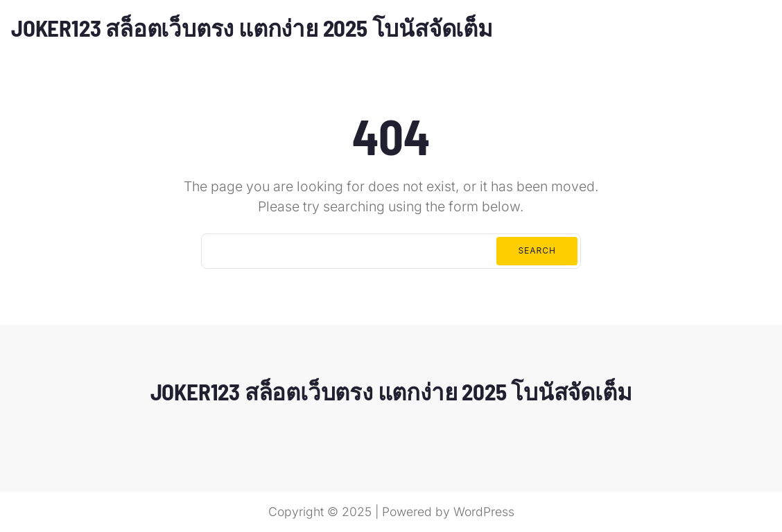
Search (537, 250)
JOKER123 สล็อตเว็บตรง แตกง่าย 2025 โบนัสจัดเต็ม (252, 28)
